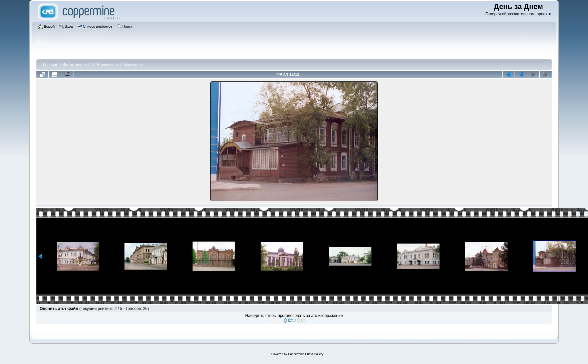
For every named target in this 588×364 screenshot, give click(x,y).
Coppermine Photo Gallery (306, 354)
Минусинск (133, 65)
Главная (51, 65)
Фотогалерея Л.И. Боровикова (91, 65)
